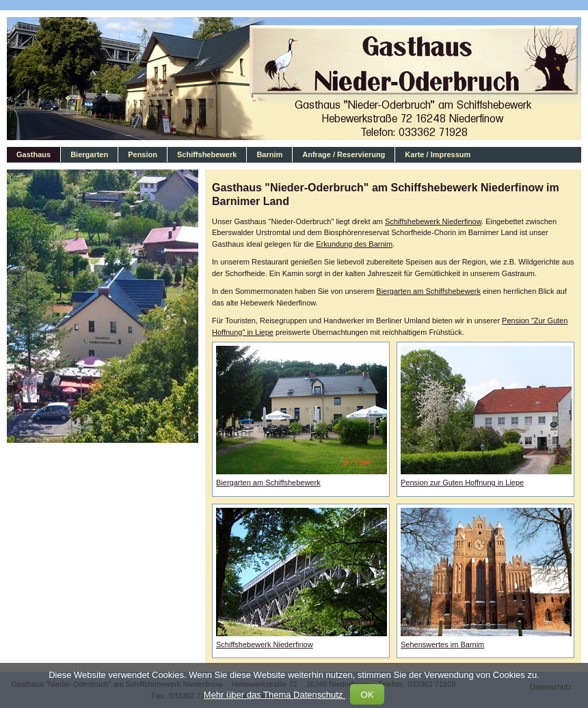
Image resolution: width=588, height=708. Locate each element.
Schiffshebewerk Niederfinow (433, 221)
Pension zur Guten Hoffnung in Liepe (462, 482)
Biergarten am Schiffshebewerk (428, 291)
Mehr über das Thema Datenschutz (275, 695)
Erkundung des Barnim (354, 244)
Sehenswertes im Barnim (442, 644)
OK (367, 695)
